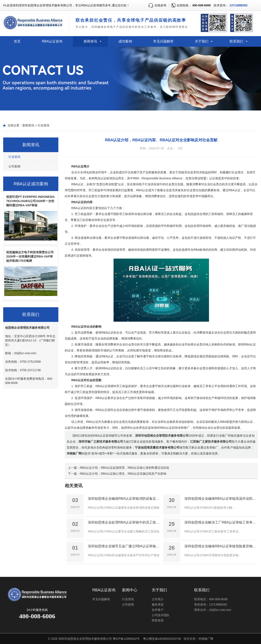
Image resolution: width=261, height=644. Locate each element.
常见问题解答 (163, 41)
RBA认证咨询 (52, 41)
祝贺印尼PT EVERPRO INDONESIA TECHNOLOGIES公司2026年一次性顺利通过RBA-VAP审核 (30, 201)
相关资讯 (74, 486)
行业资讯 (43, 125)
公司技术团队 (161, 615)
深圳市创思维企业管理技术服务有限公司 (85, 639)
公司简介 (158, 599)
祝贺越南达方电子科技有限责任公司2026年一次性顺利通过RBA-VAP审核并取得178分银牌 (30, 256)
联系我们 (236, 41)
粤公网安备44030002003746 (162, 639)
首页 (17, 41)
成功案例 (125, 41)
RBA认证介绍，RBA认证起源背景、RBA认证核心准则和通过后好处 (125, 468)
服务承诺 (158, 604)
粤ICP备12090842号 (126, 639)
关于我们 (202, 41)
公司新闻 (14, 166)
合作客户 (158, 610)
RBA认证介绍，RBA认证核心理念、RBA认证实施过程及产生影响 (123, 474)
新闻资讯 (90, 41)
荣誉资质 (158, 620)
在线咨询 (160, 5)
